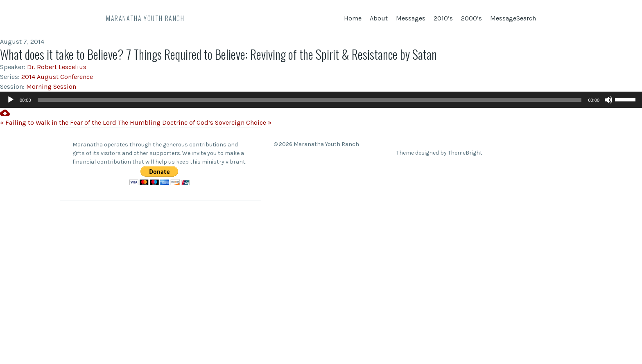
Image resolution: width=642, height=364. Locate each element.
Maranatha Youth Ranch (145, 18)
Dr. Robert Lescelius (57, 67)
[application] (321, 100)
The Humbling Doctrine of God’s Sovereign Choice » (195, 122)
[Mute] (608, 100)
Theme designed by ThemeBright (439, 153)
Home (353, 18)
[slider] (310, 100)
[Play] (11, 100)
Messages (411, 18)
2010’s (443, 18)
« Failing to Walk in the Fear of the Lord (58, 122)
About (379, 18)
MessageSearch (513, 18)
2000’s (471, 18)
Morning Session (51, 87)
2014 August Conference (57, 77)
